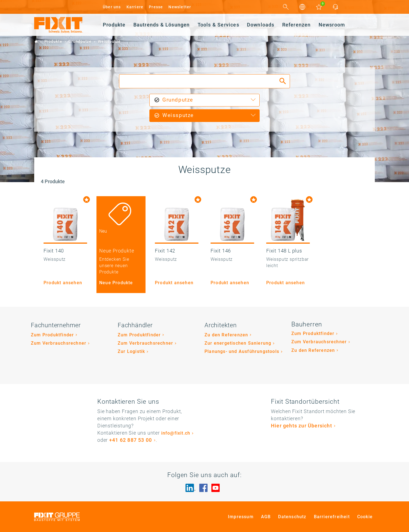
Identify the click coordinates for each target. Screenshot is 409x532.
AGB (266, 517)
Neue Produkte (116, 283)
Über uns (112, 7)
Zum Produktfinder (52, 335)
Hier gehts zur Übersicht (302, 426)
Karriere (135, 7)
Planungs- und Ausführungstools (242, 351)
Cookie (365, 517)
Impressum (241, 517)
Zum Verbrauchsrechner (59, 343)
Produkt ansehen (63, 283)
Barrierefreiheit (332, 517)
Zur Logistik (131, 351)
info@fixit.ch (176, 433)
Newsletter (180, 7)
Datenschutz (292, 517)
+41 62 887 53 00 (130, 440)
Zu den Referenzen (226, 335)
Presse (156, 7)
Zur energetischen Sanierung (238, 343)
